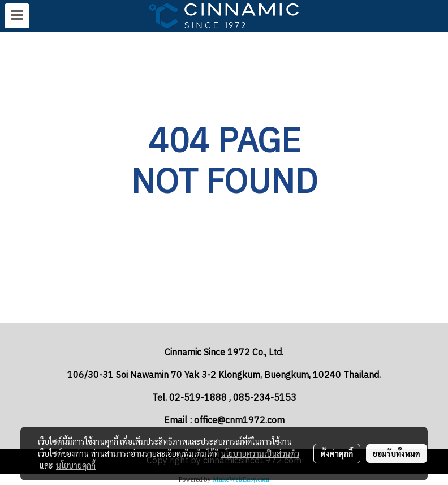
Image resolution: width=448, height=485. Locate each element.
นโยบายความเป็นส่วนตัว (260, 453)
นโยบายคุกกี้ (76, 465)
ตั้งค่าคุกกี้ (337, 453)
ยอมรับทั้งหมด (397, 453)
